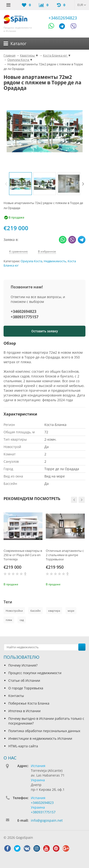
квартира (54, 611)
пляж (9, 620)
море (71, 611)
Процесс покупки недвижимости (35, 673)
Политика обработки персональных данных (44, 731)
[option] (20, 184)
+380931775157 (25, 317)
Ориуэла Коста (31, 261)
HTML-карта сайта (23, 746)
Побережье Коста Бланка (29, 703)
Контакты (16, 696)
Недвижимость (55, 261)
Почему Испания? (23, 665)
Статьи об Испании (24, 680)
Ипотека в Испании (24, 711)
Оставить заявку (45, 331)
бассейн (35, 611)
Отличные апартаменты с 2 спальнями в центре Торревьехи (65, 555)
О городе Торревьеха (26, 688)
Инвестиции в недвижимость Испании (40, 738)
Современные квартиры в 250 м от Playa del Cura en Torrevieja (23, 555)
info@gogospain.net (47, 820)
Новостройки (14, 611)
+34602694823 (63, 18)
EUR (82, 5)
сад (22, 620)
